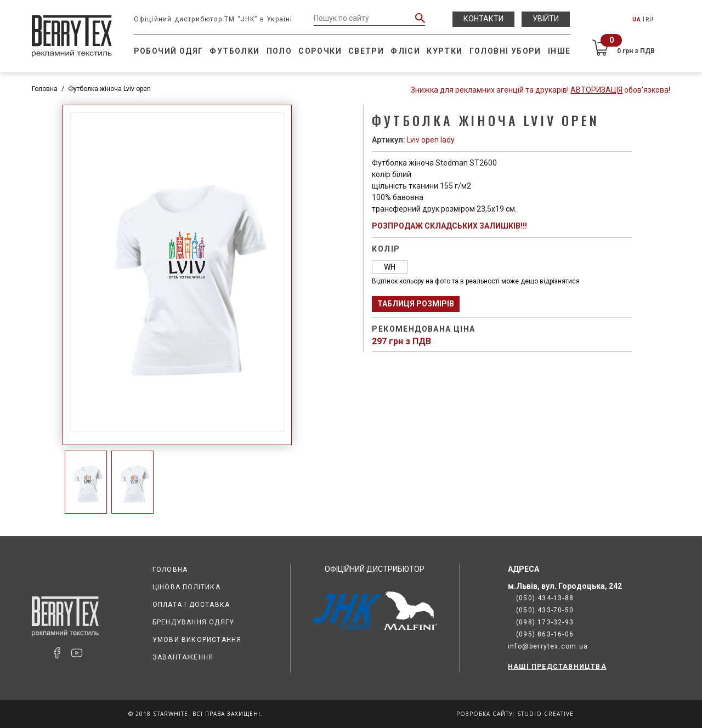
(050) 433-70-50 (545, 610)
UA (637, 19)
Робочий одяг (169, 51)
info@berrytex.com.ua (548, 646)
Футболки (234, 51)
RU (650, 19)
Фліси (405, 51)
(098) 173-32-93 (545, 622)
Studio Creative (545, 714)
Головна (45, 89)
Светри (366, 51)
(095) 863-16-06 (545, 634)
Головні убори (505, 51)
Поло (279, 51)
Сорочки (320, 51)
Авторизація (596, 90)
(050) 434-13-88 (545, 598)
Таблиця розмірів (416, 304)
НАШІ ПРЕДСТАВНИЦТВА (557, 667)
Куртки (445, 51)
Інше (559, 51)
